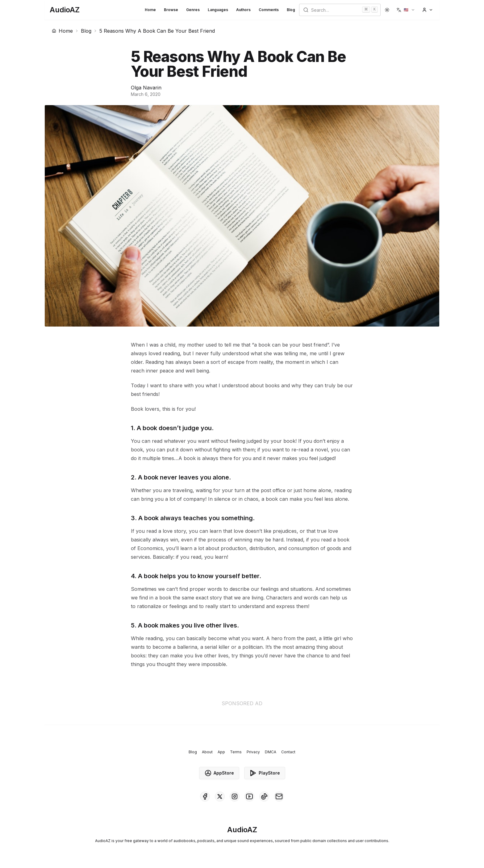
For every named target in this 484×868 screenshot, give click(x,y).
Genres (193, 10)
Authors (243, 10)
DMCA (271, 752)
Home (150, 10)
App (221, 752)
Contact (288, 752)
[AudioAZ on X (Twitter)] (220, 796)
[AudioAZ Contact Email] (279, 796)
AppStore (219, 773)
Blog (291, 10)
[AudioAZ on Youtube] (249, 796)
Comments (269, 10)
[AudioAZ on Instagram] (235, 796)
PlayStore (265, 773)
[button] (406, 10)
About (207, 752)
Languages (218, 10)
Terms (236, 752)
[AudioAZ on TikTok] (264, 796)
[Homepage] (65, 10)
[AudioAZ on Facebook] (205, 796)
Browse (171, 10)
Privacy (253, 752)
